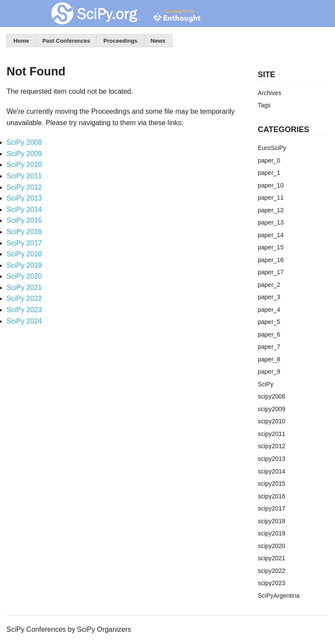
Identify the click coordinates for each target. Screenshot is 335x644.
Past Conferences (66, 41)
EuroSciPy (272, 148)
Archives (270, 93)
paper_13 (271, 222)
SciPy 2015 (24, 220)
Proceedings (120, 41)
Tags (264, 105)
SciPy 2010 (24, 165)
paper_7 (269, 347)
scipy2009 (272, 409)
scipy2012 (272, 446)
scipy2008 (272, 396)
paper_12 (271, 210)
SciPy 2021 (24, 288)
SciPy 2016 (24, 232)
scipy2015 (272, 484)
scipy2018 (272, 521)
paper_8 (269, 359)
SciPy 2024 (24, 321)
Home (21, 41)
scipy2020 (272, 546)
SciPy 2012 (24, 187)
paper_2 (269, 285)
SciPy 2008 (24, 142)
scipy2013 (272, 459)
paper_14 (271, 235)
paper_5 (269, 322)
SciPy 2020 (24, 276)
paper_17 (271, 272)
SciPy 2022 (24, 298)
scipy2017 (272, 508)
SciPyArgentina (279, 596)
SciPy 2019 (24, 265)
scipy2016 (272, 496)
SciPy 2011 (24, 176)
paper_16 (271, 260)
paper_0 (269, 160)
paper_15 (271, 247)
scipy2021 (272, 558)
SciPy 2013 (24, 198)
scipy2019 (272, 533)
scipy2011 (272, 434)
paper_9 (269, 371)
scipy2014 (272, 471)
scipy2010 (272, 421)
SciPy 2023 (24, 310)
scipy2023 (272, 583)
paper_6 (269, 334)
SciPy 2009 (24, 154)
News (158, 41)
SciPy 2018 (24, 254)
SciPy (266, 384)
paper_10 (271, 185)
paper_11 (271, 198)
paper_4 (269, 310)
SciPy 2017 (24, 243)
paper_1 (269, 173)
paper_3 (269, 297)
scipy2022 (272, 571)
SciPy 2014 (24, 210)
